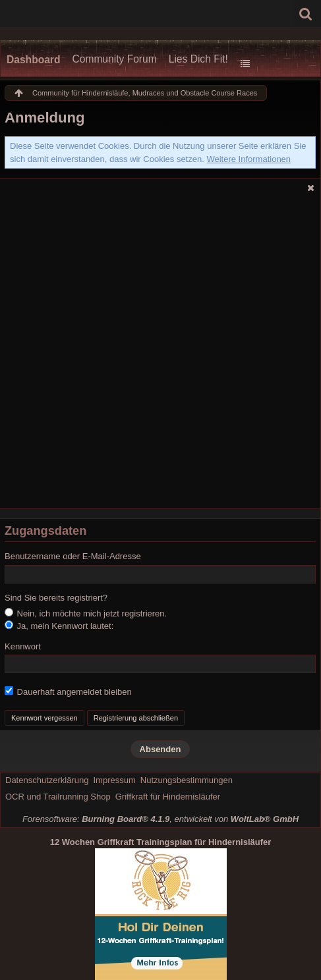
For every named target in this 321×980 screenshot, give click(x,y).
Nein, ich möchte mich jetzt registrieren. (86, 613)
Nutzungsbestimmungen (187, 780)
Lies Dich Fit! (198, 59)
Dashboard (33, 60)
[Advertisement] (160, 355)
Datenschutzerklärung (47, 780)
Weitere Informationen (248, 159)
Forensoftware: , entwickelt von (160, 819)
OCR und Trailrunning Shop (58, 797)
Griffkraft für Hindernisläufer (168, 797)
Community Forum (114, 59)
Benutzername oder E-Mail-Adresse (73, 556)
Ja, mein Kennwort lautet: (59, 626)
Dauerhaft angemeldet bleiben (68, 692)
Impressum (114, 780)
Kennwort (23, 646)
